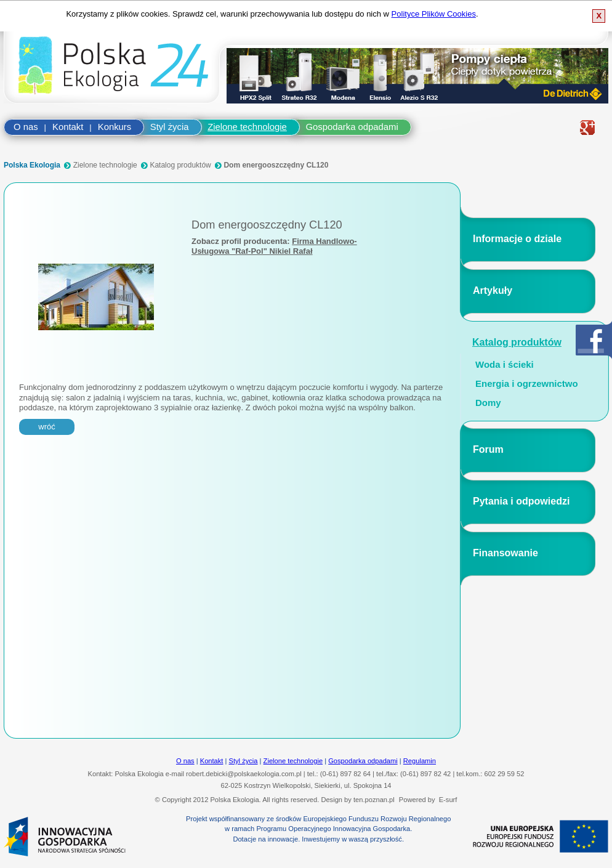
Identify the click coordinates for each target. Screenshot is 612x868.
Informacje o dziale (517, 239)
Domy (488, 403)
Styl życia (170, 127)
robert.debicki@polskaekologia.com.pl (244, 774)
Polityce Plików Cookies (434, 14)
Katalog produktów (180, 165)
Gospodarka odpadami (352, 127)
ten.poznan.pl (374, 800)
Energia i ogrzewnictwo (527, 384)
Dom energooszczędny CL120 (276, 165)
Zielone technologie (247, 127)
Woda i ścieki (505, 365)
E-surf (448, 800)
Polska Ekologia (32, 165)
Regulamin (420, 761)
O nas (26, 127)
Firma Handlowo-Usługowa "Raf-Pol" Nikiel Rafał (274, 246)
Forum (488, 449)
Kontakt (68, 127)
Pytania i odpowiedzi (521, 501)
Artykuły (493, 290)
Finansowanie (505, 553)
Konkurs (115, 127)
